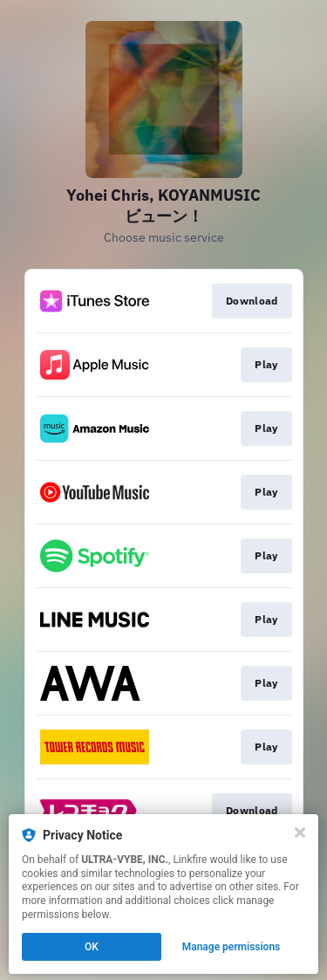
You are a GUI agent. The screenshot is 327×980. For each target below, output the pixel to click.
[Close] (300, 833)
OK (92, 947)
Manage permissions (232, 947)
